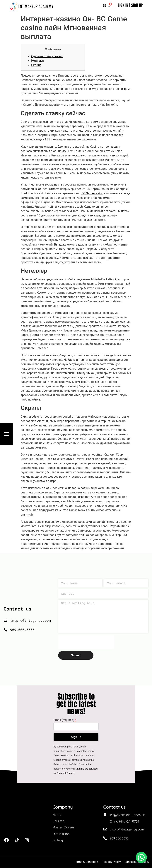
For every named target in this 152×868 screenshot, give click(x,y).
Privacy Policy (112, 862)
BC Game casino (92, 194)
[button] (141, 857)
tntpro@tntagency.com (127, 830)
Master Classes (63, 828)
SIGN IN (123, 5)
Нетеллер (38, 61)
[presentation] (86, 642)
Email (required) (65, 720)
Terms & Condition (86, 862)
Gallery (58, 840)
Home (57, 815)
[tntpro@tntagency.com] (105, 830)
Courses (58, 821)
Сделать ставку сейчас (47, 56)
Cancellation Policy (137, 862)
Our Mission (61, 834)
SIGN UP (137, 5)
